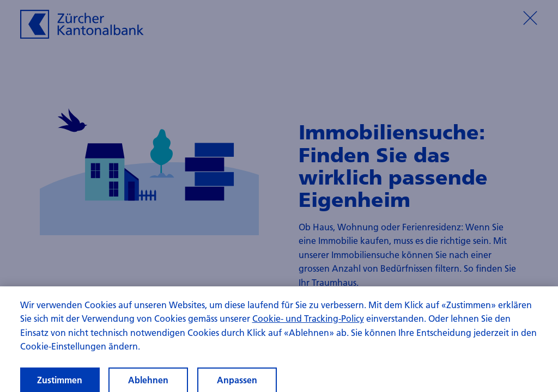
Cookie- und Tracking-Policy (308, 323)
